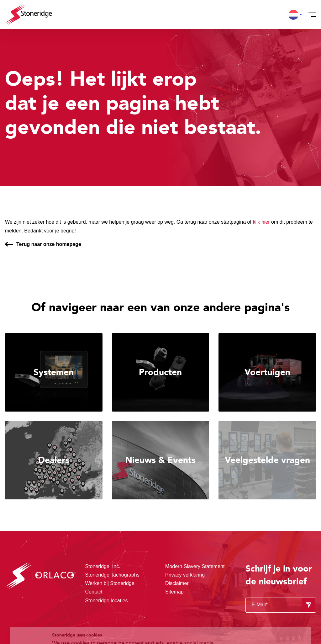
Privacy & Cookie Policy (179, 619)
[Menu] (310, 15)
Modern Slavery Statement (195, 566)
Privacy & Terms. (95, 626)
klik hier (261, 222)
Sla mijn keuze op (269, 608)
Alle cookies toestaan (269, 595)
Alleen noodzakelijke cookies (269, 621)
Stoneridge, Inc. (103, 566)
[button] (293, 15)
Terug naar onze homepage (49, 244)
